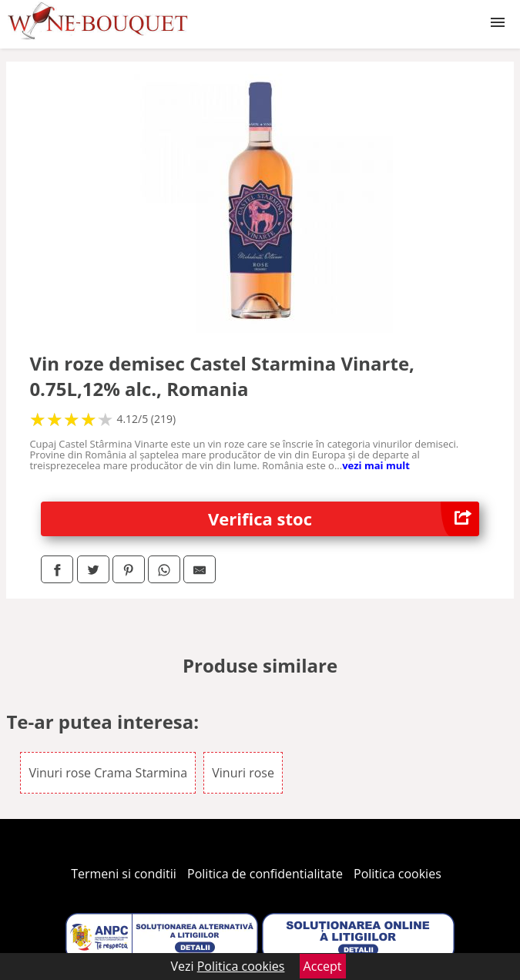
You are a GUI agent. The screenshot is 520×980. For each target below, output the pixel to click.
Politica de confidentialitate (265, 874)
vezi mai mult (376, 465)
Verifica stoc (344, 519)
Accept (323, 966)
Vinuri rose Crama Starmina (108, 773)
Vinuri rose (243, 773)
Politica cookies (398, 874)
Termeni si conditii (124, 874)
